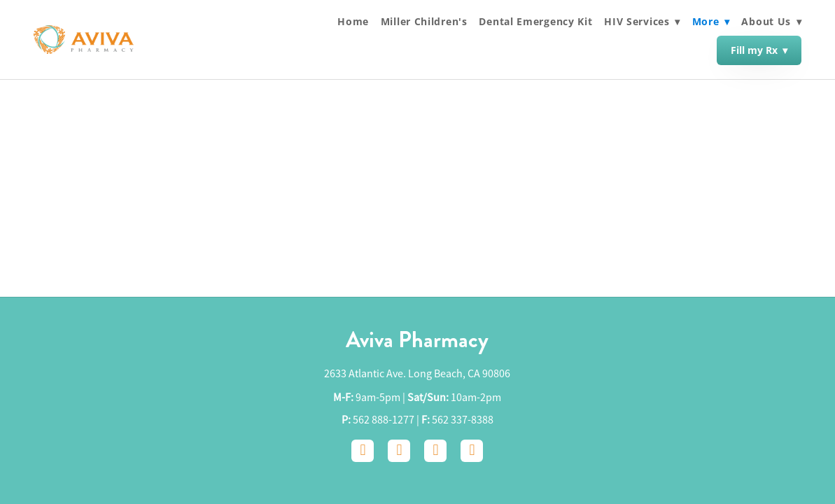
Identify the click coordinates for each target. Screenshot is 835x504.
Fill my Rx (759, 50)
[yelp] (472, 451)
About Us (771, 21)
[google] (435, 451)
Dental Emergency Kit (535, 22)
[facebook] (363, 451)
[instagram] (399, 451)
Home (353, 22)
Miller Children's (424, 22)
